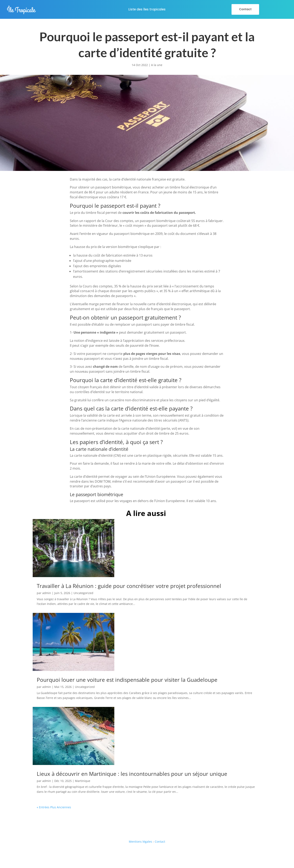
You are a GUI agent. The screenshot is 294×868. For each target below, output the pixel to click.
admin (47, 593)
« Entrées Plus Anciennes (54, 807)
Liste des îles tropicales (147, 10)
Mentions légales (140, 842)
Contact (245, 9)
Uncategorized (83, 593)
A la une (157, 65)
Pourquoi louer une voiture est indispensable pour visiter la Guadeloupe (127, 680)
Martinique (83, 781)
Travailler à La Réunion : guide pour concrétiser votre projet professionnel (129, 586)
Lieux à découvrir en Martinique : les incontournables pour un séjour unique (132, 774)
